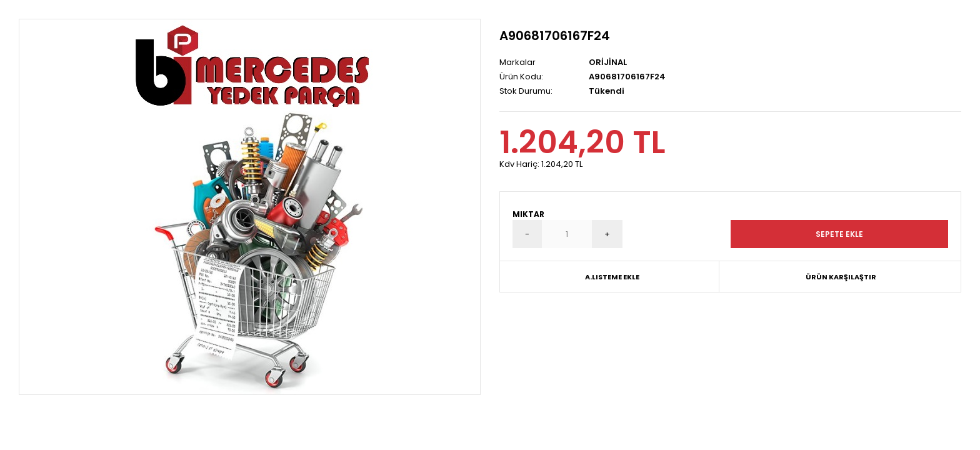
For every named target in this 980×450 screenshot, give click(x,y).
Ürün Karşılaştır (841, 277)
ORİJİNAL (608, 62)
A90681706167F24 (555, 36)
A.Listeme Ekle (612, 277)
